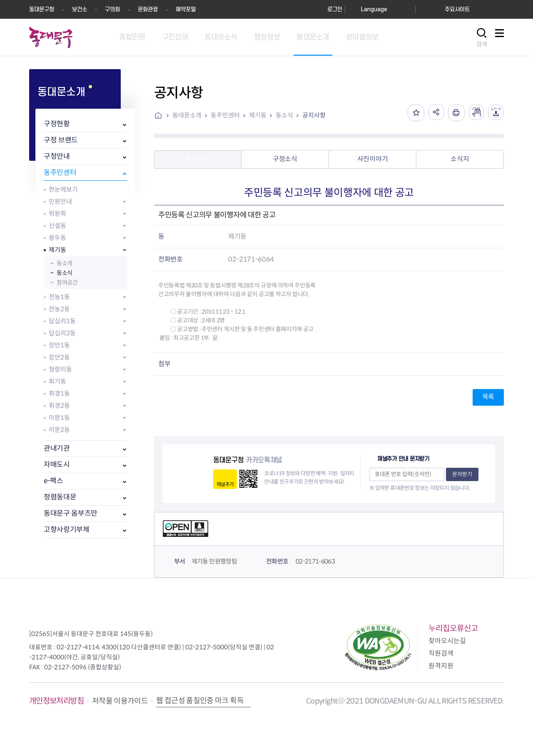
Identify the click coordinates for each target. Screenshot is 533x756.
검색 (482, 44)
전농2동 (59, 309)
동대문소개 (187, 115)
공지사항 (314, 115)
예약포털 (186, 9)
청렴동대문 (60, 497)
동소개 (65, 263)
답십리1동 (62, 321)
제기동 (57, 250)
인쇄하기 (453, 113)
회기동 (57, 381)
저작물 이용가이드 (120, 701)
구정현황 (57, 124)
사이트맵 (499, 38)
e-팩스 (54, 481)
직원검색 (441, 653)
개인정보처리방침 (56, 701)
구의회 (112, 9)
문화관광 (148, 9)
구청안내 (57, 156)
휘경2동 (59, 405)
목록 (488, 397)
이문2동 (59, 430)
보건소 (80, 9)
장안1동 (59, 345)
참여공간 (67, 282)
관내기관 (57, 448)
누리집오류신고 (453, 628)
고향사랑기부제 (67, 530)
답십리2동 (62, 333)
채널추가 (225, 484)
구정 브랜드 (61, 140)
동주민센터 (60, 173)
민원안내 (60, 201)
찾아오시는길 (447, 641)
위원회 (57, 213)
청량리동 (60, 369)
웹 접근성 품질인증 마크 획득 (200, 701)
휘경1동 (59, 393)
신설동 (57, 226)
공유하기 (433, 113)
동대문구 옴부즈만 (71, 513)
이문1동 (59, 418)
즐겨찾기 (412, 113)
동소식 (65, 273)
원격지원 (441, 666)
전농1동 (59, 297)
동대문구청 (42, 9)
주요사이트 (457, 9)
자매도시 (57, 465)
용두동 (57, 238)
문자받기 (462, 474)
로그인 (335, 9)
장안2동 (59, 357)
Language (374, 9)
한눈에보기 (63, 189)
